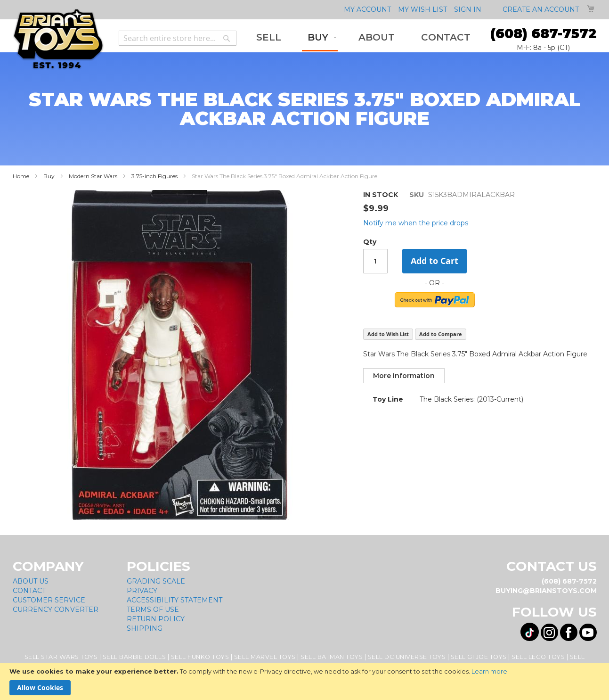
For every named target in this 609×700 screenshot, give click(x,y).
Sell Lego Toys (538, 657)
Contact (29, 591)
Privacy (142, 591)
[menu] (363, 38)
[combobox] (178, 38)
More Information (404, 376)
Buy (49, 176)
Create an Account (541, 9)
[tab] (404, 376)
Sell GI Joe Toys (479, 657)
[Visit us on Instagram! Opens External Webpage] (549, 632)
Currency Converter (56, 609)
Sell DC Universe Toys (407, 657)
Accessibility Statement (175, 600)
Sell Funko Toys (200, 657)
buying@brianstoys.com (546, 591)
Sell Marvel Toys (265, 657)
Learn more (489, 671)
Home (21, 176)
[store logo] (58, 39)
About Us (31, 581)
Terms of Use (153, 609)
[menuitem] (269, 37)
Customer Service (49, 600)
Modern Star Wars (93, 176)
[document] (304, 682)
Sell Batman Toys (332, 657)
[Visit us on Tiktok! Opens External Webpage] (530, 632)
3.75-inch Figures (154, 176)
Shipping (145, 628)
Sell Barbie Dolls (134, 657)
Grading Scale (156, 581)
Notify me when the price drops (416, 223)
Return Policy (156, 619)
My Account (367, 9)
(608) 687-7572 (544, 33)
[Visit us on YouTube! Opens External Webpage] (588, 632)
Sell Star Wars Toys (61, 657)
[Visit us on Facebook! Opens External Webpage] (569, 632)
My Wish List (422, 9)
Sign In (468, 9)
